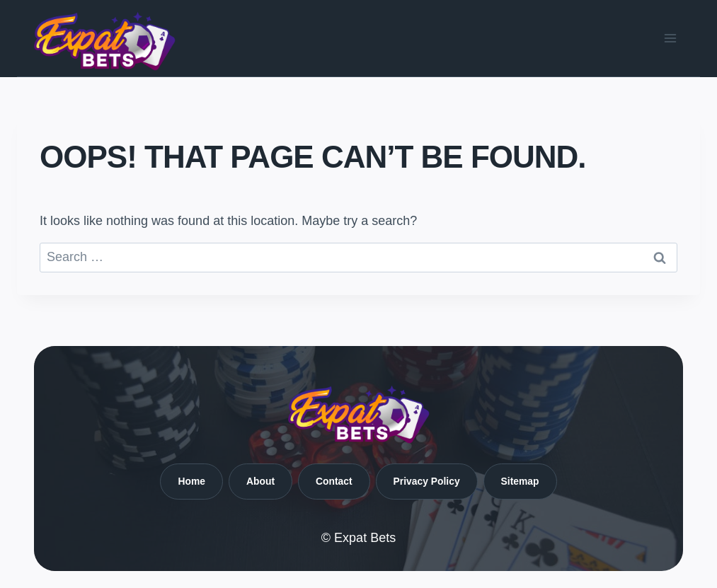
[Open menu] (670, 38)
